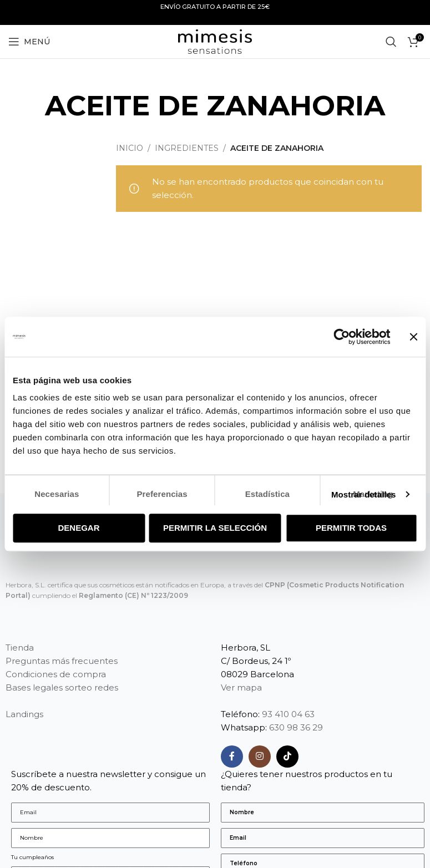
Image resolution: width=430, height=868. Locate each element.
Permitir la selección (215, 528)
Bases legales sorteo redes (62, 687)
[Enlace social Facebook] (232, 757)
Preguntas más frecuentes (62, 661)
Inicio (130, 148)
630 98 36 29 (296, 727)
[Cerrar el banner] (413, 337)
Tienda (20, 648)
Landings (24, 714)
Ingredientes (187, 148)
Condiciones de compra (56, 674)
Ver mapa (241, 687)
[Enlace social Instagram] (260, 757)
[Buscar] (391, 42)
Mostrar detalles (364, 494)
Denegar (79, 528)
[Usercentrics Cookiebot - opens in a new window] (342, 337)
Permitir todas (351, 528)
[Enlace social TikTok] (287, 757)
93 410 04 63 (288, 714)
